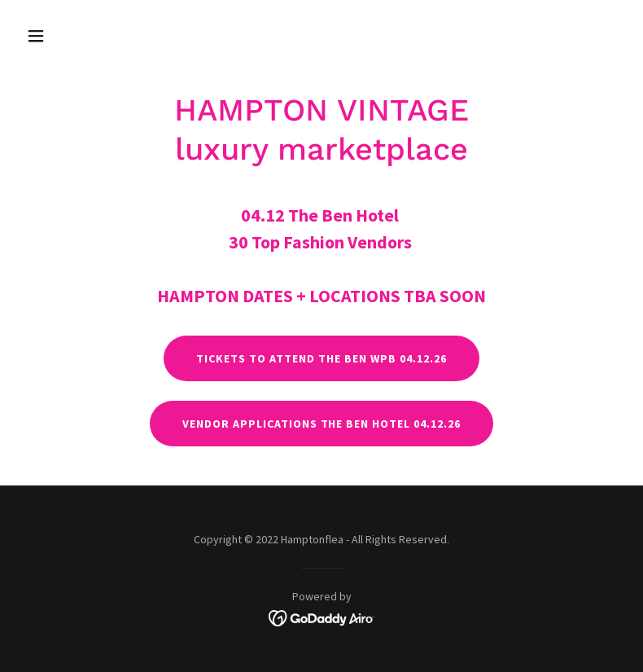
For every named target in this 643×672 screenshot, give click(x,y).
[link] (322, 617)
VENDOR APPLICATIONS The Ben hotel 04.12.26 (322, 424)
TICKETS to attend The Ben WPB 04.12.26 (321, 358)
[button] (65, 36)
